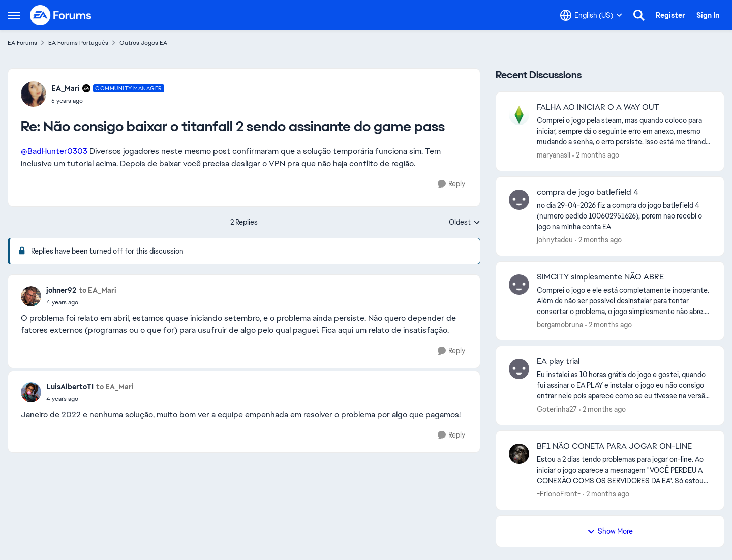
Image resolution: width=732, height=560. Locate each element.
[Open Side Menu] (14, 15)
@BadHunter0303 (54, 151)
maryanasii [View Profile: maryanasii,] (554, 155)
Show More (610, 531)
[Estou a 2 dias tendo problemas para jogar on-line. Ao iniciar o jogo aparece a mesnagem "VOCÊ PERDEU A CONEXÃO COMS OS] (624, 470)
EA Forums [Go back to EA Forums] (22, 43)
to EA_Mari (98, 290)
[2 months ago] (596, 155)
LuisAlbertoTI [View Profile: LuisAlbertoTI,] (70, 387)
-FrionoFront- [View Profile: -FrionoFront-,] (559, 494)
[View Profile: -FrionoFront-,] (519, 454)
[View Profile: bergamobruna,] (519, 285)
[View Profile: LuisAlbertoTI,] (31, 392)
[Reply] (451, 184)
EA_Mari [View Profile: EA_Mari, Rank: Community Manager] (66, 88)
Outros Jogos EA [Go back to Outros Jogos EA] (143, 43)
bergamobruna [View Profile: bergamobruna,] (560, 324)
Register (670, 15)
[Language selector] (591, 15)
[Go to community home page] (61, 15)
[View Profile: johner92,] (31, 296)
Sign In (708, 15)
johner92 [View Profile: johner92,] (61, 290)
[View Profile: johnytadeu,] (519, 200)
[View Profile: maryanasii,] (519, 115)
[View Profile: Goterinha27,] (519, 369)
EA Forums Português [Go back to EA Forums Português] (78, 43)
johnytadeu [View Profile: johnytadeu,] (555, 240)
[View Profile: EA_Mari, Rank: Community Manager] (34, 94)
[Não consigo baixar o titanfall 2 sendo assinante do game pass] (108, 101)
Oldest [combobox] (465, 223)
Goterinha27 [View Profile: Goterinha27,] (557, 409)
